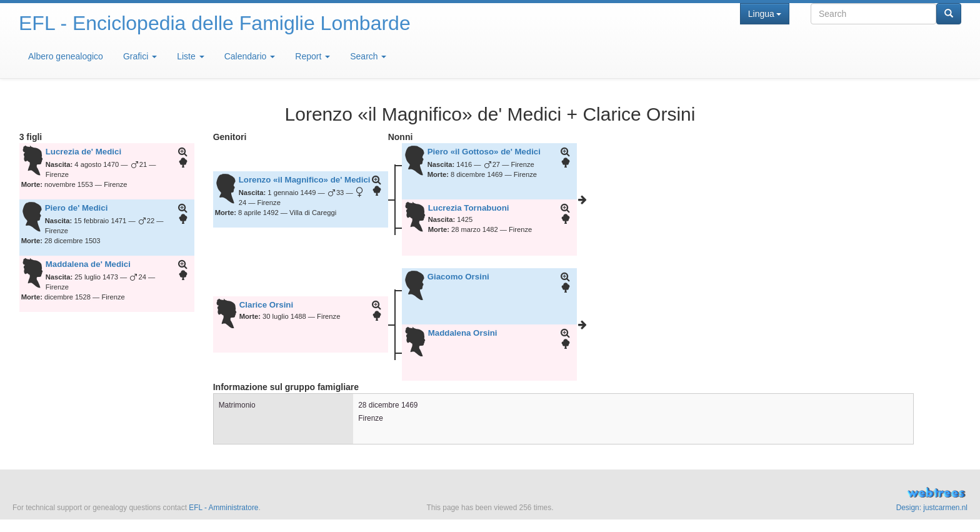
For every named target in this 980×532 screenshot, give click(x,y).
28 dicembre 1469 (388, 405)
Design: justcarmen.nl (932, 508)
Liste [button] (190, 56)
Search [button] (368, 56)
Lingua (765, 14)
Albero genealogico (66, 56)
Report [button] (312, 56)
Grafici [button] (140, 56)
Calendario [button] (250, 56)
